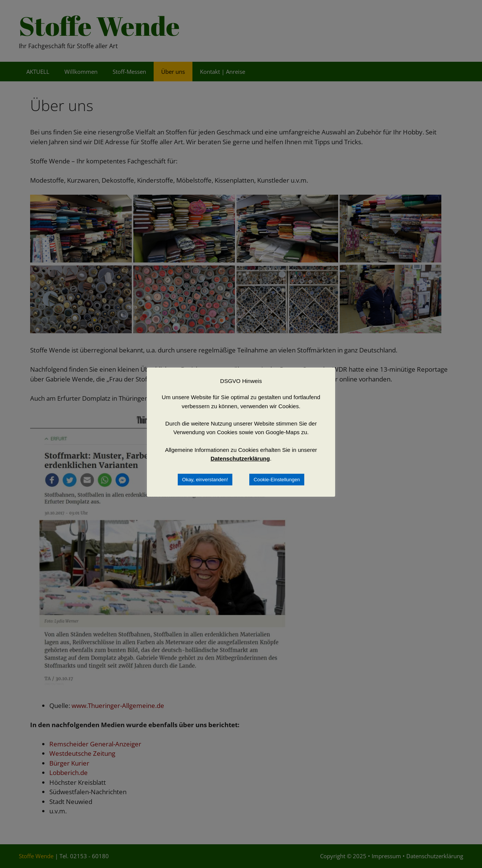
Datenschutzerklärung (240, 458)
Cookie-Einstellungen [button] (277, 480)
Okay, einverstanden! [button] (205, 480)
